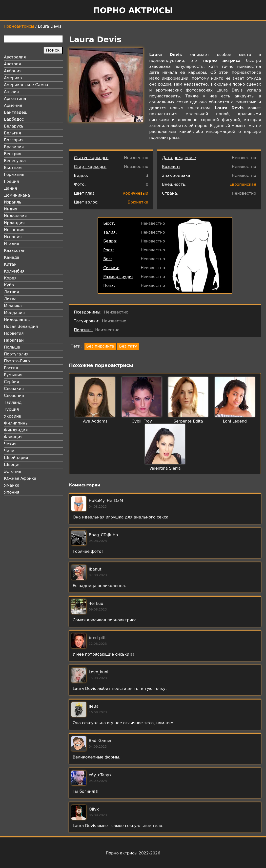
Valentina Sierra (165, 468)
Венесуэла (15, 161)
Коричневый (135, 193)
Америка (13, 78)
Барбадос (14, 119)
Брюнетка (138, 202)
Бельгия (12, 133)
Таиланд (13, 402)
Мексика (13, 306)
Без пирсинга (100, 346)
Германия (14, 175)
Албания (13, 71)
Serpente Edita (188, 421)
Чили (9, 451)
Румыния (13, 375)
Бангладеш (16, 112)
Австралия (15, 57)
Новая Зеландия (21, 326)
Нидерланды (17, 320)
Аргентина (15, 99)
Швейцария (16, 458)
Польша (12, 347)
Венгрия (13, 154)
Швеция (12, 465)
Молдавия (14, 313)
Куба (9, 285)
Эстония (13, 471)
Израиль (13, 202)
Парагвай (14, 340)
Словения (14, 396)
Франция (13, 437)
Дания (10, 188)
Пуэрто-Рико (17, 361)
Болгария (14, 140)
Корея (10, 278)
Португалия (16, 354)
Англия (11, 92)
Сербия (11, 382)
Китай (10, 264)
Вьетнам (13, 168)
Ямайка (12, 485)
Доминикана (17, 195)
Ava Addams (95, 421)
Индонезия (15, 216)
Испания (13, 237)
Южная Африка (20, 478)
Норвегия (14, 333)
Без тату (128, 346)
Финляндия (16, 430)
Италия (11, 244)
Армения (13, 105)
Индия (11, 209)
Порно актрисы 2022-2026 (133, 853)
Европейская (243, 184)
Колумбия (14, 271)
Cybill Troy (142, 421)
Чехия (10, 444)
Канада (12, 257)
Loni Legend (235, 421)
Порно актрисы (133, 10)
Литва (10, 299)
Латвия (11, 292)
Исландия (14, 230)
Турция (11, 409)
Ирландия (14, 223)
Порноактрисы (19, 26)
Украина (13, 416)
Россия (11, 368)
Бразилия (14, 147)
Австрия (12, 64)
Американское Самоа (26, 85)
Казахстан (15, 250)
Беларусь (14, 126)
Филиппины (16, 423)
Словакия (14, 389)
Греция (11, 181)
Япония (12, 492)
